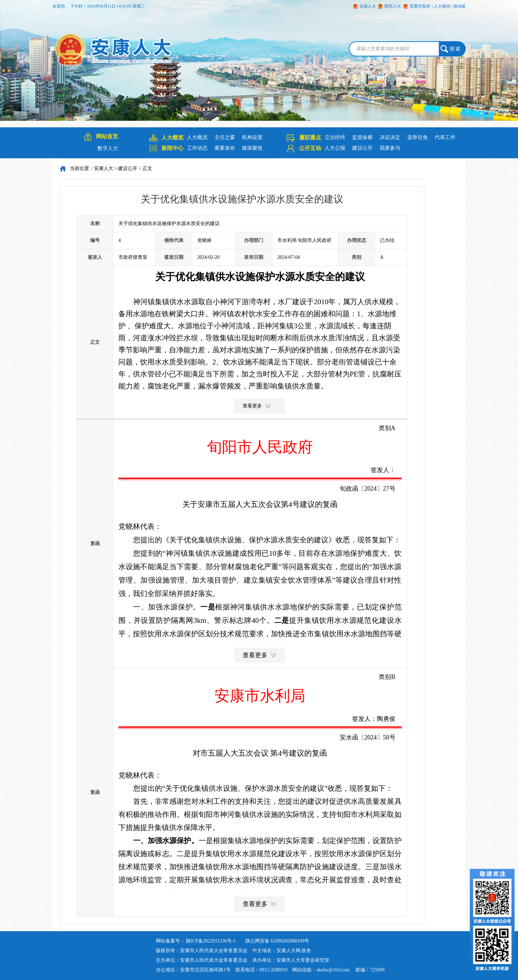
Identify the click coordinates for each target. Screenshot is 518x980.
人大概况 (197, 137)
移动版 (459, 6)
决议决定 (390, 137)
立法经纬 (335, 137)
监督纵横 (362, 137)
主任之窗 (225, 137)
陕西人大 (393, 6)
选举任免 (417, 137)
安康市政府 (420, 6)
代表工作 (445, 137)
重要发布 (225, 148)
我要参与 (390, 148)
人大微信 (442, 6)
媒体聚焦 (252, 148)
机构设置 (252, 137)
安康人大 (104, 168)
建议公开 (362, 148)
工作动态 (197, 148)
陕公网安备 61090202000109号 (277, 941)
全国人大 (368, 6)
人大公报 (335, 148)
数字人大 (108, 148)
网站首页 (107, 136)
